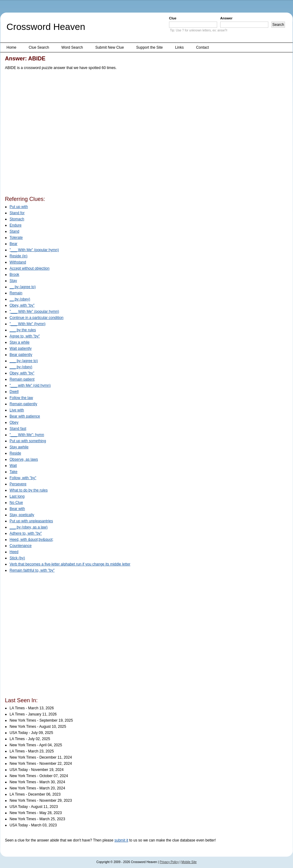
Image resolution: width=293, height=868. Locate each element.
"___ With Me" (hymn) (28, 324)
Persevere (18, 484)
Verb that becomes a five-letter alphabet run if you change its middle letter (70, 564)
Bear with (17, 509)
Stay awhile (19, 447)
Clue (173, 18)
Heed (14, 552)
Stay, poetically (22, 515)
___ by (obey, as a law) (29, 527)
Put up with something (28, 441)
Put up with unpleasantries (31, 521)
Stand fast (18, 429)
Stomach (17, 219)
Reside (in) (19, 256)
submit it (121, 840)
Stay (13, 281)
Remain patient (22, 379)
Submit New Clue (110, 47)
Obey (14, 422)
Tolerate (16, 238)
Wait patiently (21, 348)
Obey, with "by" (22, 373)
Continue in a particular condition (37, 318)
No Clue (16, 503)
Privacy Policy (169, 862)
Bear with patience (25, 416)
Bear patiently (21, 355)
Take (13, 472)
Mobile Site (189, 862)
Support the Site (150, 47)
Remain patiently (23, 404)
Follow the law (21, 398)
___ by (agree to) (24, 361)
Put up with (19, 207)
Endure (16, 225)
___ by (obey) (21, 367)
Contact (202, 47)
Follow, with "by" (23, 478)
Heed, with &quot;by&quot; (31, 540)
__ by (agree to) (23, 287)
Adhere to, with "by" (26, 533)
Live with (17, 410)
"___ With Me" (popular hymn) (34, 250)
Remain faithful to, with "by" (32, 570)
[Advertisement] (58, 134)
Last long (17, 496)
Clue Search (39, 47)
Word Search (72, 47)
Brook (14, 275)
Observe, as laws (24, 459)
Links (180, 47)
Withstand (18, 262)
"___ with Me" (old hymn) (30, 385)
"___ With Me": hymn (27, 435)
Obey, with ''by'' (22, 305)
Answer (226, 18)
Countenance (21, 546)
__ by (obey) (20, 299)
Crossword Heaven (46, 27)
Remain (16, 293)
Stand (14, 231)
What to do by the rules (29, 490)
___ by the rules (23, 330)
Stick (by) (17, 558)
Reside (15, 453)
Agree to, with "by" (25, 336)
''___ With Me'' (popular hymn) (34, 312)
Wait (13, 466)
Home (11, 47)
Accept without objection (29, 268)
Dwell (14, 392)
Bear (13, 244)
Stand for (17, 213)
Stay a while (20, 342)
